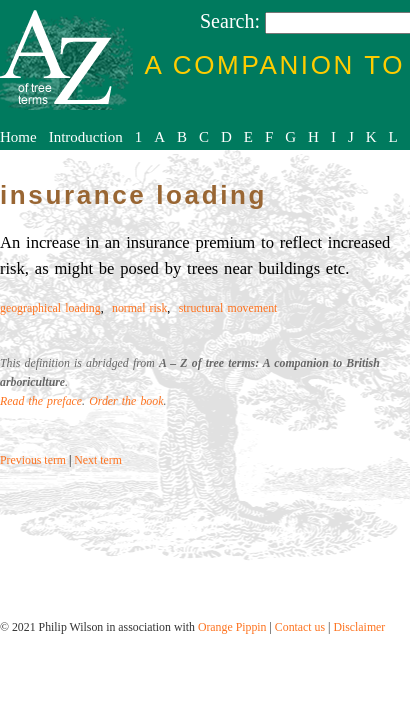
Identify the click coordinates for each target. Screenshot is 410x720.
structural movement (228, 308)
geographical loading (50, 308)
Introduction (86, 137)
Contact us (300, 627)
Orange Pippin (232, 627)
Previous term (33, 460)
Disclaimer (359, 627)
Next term (98, 460)
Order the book (126, 401)
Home (18, 137)
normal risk (139, 308)
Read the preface (41, 401)
